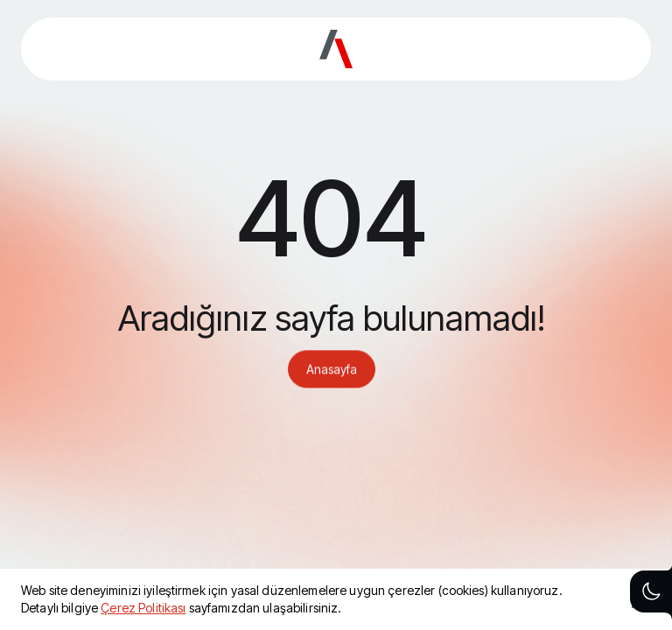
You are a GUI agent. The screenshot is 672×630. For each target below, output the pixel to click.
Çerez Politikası (143, 608)
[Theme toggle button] (651, 591)
